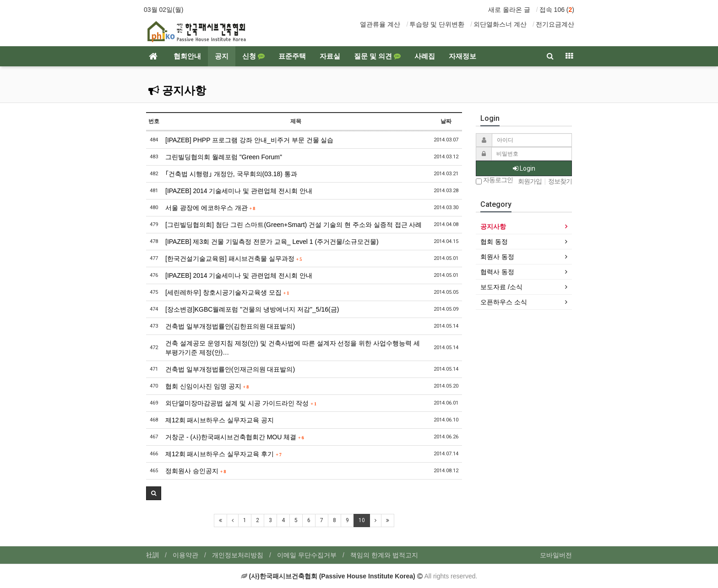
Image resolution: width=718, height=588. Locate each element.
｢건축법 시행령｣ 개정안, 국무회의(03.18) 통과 (231, 174)
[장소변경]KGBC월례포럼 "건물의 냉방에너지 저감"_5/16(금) (252, 309)
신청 (253, 56)
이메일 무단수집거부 (307, 555)
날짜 (446, 121)
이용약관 (185, 555)
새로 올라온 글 (509, 10)
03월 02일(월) (163, 10)
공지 (222, 56)
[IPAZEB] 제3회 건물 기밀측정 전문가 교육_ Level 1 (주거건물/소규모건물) (272, 242)
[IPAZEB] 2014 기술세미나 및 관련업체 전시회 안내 (239, 191)
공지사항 (177, 91)
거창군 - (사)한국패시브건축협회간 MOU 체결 (235, 437)
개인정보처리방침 (238, 555)
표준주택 (292, 56)
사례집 (425, 56)
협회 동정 (494, 242)
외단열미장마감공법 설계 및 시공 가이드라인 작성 (241, 403)
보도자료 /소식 (501, 287)
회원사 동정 (497, 257)
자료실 (330, 56)
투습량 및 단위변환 (437, 24)
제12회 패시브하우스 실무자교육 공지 (220, 420)
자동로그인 (494, 181)
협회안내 (187, 56)
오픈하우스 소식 (504, 302)
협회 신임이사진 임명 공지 (207, 386)
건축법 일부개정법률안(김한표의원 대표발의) (230, 326)
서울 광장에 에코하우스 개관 (210, 208)
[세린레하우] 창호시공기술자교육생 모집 (227, 292)
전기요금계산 (555, 24)
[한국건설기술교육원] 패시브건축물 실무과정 (234, 259)
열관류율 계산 (380, 24)
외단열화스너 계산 (500, 24)
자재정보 (462, 56)
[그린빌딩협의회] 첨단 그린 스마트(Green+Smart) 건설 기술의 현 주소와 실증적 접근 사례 (294, 225)
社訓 (152, 555)
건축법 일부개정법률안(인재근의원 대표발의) (230, 369)
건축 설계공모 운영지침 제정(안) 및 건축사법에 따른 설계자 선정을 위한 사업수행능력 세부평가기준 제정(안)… (293, 348)
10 (362, 520)
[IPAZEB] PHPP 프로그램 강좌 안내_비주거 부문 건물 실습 (249, 140)
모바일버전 (556, 555)
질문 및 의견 (377, 56)
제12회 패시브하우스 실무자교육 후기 (223, 454)
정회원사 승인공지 (196, 471)
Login (524, 168)
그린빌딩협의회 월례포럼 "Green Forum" (224, 157)
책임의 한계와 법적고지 (384, 555)
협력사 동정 (497, 272)
